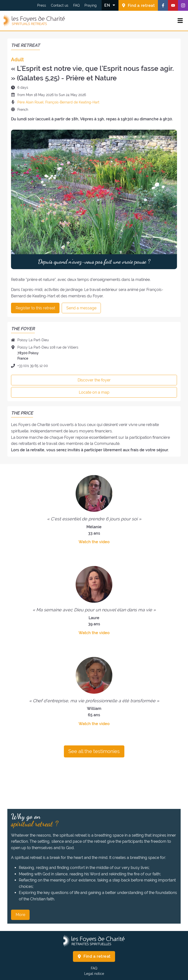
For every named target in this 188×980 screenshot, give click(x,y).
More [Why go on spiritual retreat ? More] (20, 915)
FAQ (76, 5)
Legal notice (94, 974)
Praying (91, 5)
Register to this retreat (35, 308)
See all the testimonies (94, 751)
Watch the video (94, 542)
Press (42, 5)
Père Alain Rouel (30, 102)
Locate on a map (94, 392)
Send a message (81, 308)
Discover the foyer (94, 380)
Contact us (60, 5)
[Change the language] (110, 5)
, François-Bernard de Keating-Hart (71, 102)
